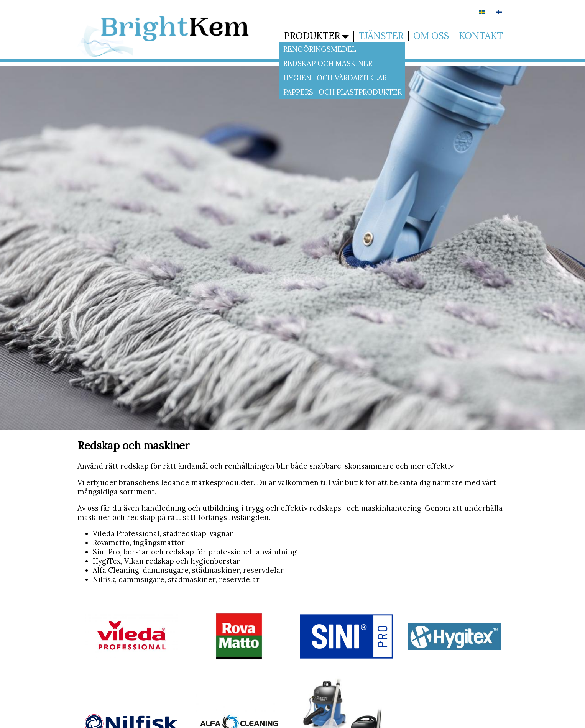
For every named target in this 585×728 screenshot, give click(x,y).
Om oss (431, 36)
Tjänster (381, 36)
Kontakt (481, 36)
